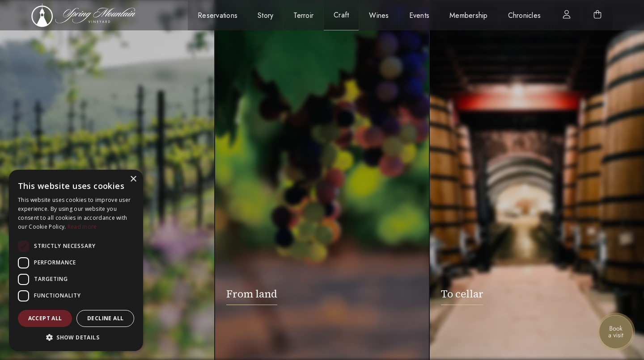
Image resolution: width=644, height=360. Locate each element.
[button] (76, 337)
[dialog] (76, 260)
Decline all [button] (105, 318)
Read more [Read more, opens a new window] (82, 227)
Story (265, 15)
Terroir (303, 15)
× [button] (133, 179)
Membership (469, 15)
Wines (379, 15)
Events (419, 15)
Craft (341, 15)
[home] (88, 15)
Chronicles (525, 15)
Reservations (218, 15)
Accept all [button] (45, 318)
